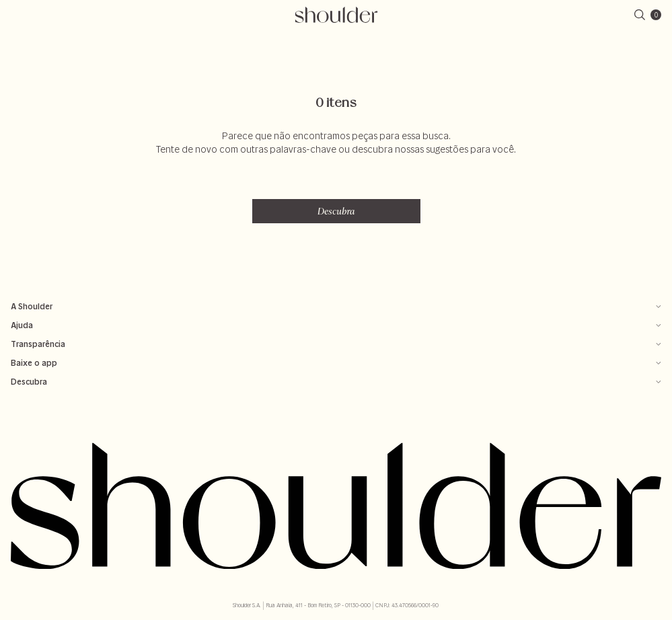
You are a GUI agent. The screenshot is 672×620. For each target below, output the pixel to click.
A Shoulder (336, 306)
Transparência (336, 344)
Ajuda (336, 325)
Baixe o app (336, 363)
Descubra (336, 211)
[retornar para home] (336, 15)
